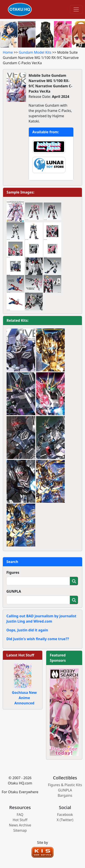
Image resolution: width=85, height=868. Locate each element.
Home (8, 52)
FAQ (20, 815)
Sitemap (20, 830)
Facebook (65, 815)
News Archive (20, 825)
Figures (13, 572)
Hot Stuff (20, 820)
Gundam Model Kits (35, 52)
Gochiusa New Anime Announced (24, 698)
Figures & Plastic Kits (65, 785)
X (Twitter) (65, 820)
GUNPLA (14, 591)
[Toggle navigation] (76, 9)
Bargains (65, 795)
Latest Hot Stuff (20, 655)
